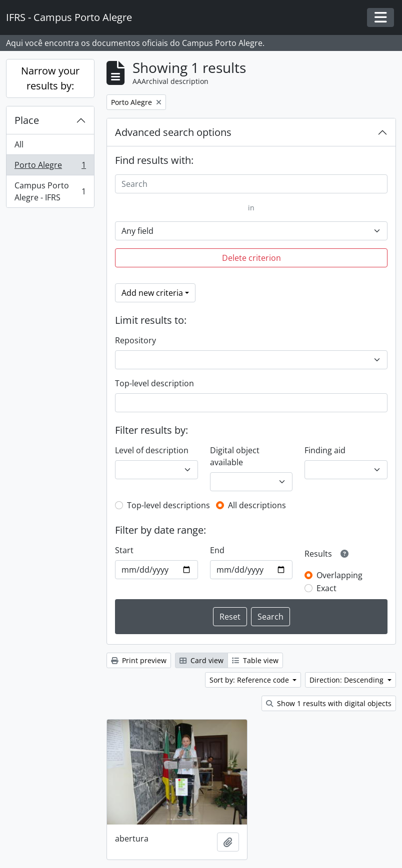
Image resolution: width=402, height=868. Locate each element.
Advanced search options (173, 132)
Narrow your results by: (50, 78)
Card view (201, 660)
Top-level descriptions (168, 505)
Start (124, 550)
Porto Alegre (50, 167)
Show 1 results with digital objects (329, 703)
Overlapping (339, 575)
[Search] (251, 184)
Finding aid (325, 450)
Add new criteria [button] (152, 293)
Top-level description (154, 383)
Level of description (152, 450)
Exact (326, 588)
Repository (135, 340)
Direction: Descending (347, 680)
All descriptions (257, 505)
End (217, 550)
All (19, 144)
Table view (255, 660)
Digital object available (235, 456)
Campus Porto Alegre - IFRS (50, 191)
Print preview (139, 660)
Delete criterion (251, 258)
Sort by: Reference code (250, 680)
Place (27, 120)
